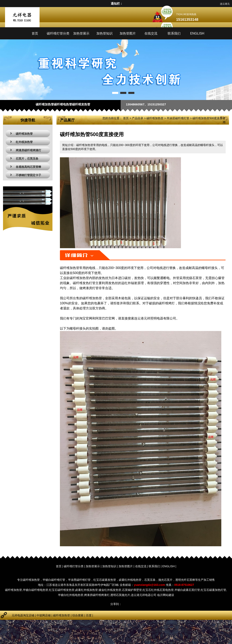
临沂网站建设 (166, 595)
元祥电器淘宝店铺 (23, 615)
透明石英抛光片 (120, 595)
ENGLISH (197, 33)
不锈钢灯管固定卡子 (28, 175)
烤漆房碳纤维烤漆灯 (28, 150)
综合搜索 (78, 615)
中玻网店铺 (44, 615)
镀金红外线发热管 (110, 590)
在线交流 (151, 33)
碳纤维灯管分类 (58, 33)
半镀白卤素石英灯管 (187, 590)
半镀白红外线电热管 (71, 595)
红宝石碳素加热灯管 (213, 590)
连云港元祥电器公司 (144, 595)
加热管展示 (81, 33)
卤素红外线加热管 (87, 590)
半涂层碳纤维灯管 (178, 118)
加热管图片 (128, 33)
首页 (35, 33)
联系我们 (174, 33)
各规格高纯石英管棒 (28, 167)
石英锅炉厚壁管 (132, 590)
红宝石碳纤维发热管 (62, 590)
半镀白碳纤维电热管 (36, 590)
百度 (89, 615)
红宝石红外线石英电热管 (158, 590)
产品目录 (138, 118)
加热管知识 (105, 33)
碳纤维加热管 (24, 134)
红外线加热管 (24, 142)
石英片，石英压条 (27, 159)
